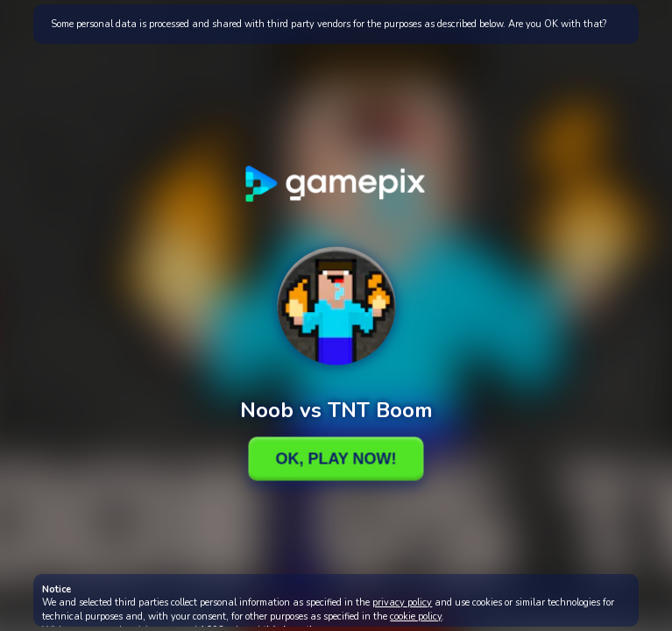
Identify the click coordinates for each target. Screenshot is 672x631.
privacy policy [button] (402, 603)
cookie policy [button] (416, 617)
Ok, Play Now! (336, 458)
